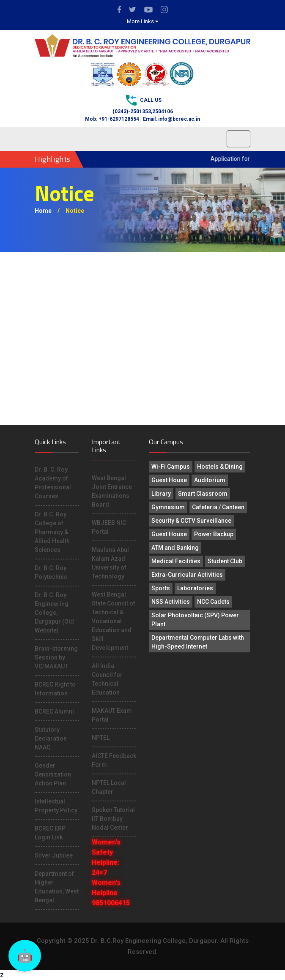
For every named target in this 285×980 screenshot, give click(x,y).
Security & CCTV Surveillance (191, 521)
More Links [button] (142, 21)
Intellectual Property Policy (56, 806)
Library (161, 494)
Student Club (225, 561)
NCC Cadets (213, 602)
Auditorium (210, 480)
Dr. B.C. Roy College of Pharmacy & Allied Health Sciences (52, 532)
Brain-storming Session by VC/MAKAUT (56, 657)
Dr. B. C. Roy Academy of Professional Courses (53, 483)
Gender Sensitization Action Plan (53, 774)
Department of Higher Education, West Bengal (57, 887)
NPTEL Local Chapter (109, 787)
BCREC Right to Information (55, 689)
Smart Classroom (203, 494)
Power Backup (214, 534)
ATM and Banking (175, 548)
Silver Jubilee (54, 855)
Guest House (169, 480)
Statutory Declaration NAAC (51, 738)
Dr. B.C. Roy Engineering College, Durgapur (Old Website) (54, 613)
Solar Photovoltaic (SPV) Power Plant (195, 620)
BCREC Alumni (54, 711)
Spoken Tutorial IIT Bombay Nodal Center (113, 819)
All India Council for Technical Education (107, 679)
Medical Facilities (176, 561)
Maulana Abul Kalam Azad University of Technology (110, 563)
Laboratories (195, 588)
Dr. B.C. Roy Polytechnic (51, 572)
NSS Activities (171, 602)
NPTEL (101, 738)
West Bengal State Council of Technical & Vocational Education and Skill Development (114, 621)
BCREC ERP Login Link (50, 833)
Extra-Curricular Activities (187, 575)
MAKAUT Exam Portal (112, 715)
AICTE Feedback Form (114, 760)
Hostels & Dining (220, 467)
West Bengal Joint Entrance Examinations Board (112, 491)
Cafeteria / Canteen (218, 507)
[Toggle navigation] (238, 139)
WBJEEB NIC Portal (109, 527)
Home (43, 211)
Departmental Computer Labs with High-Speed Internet (198, 642)
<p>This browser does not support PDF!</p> (142, 339)
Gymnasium (168, 507)
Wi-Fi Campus (171, 467)
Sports (161, 588)
